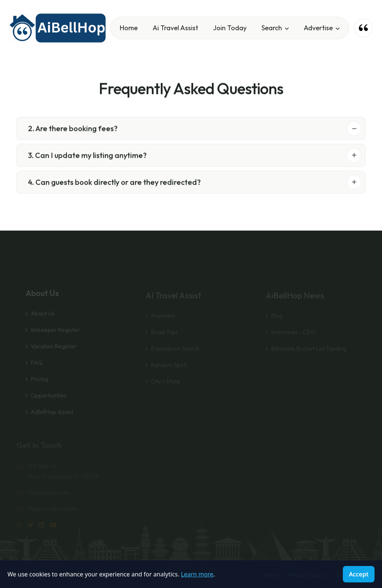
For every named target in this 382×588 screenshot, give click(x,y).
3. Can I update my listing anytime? (87, 157)
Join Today (230, 28)
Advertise (318, 28)
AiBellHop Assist (52, 417)
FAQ (37, 368)
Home (129, 28)
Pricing (39, 385)
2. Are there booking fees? (73, 130)
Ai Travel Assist (175, 28)
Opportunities (48, 401)
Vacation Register (54, 352)
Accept (359, 574)
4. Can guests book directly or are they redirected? (114, 183)
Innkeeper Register (55, 335)
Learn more (197, 574)
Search (272, 28)
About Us (43, 319)
